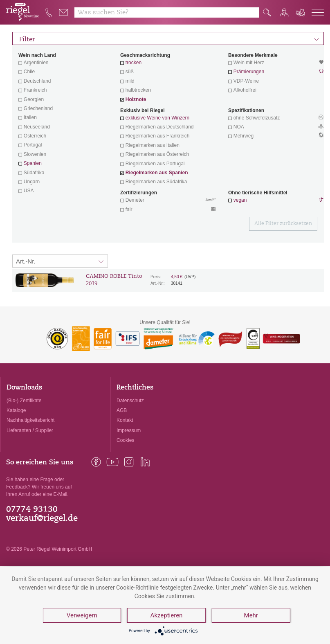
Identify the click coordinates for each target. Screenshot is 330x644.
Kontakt (125, 420)
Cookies (125, 440)
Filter (169, 38)
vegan (240, 200)
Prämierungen (249, 72)
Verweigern (82, 615)
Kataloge (16, 410)
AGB (122, 410)
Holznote (136, 99)
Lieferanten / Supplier (30, 430)
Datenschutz (130, 401)
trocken (134, 63)
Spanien (33, 163)
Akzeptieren (167, 615)
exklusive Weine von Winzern (158, 118)
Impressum (129, 430)
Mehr (251, 615)
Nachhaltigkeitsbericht (30, 420)
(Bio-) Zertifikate (24, 401)
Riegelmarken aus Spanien (157, 173)
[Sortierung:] (60, 261)
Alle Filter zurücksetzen (283, 224)
